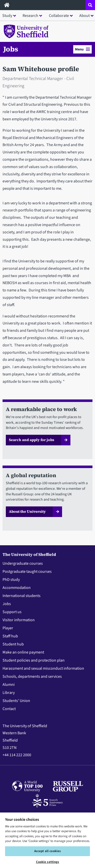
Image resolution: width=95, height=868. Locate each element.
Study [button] (7, 16)
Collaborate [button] (59, 16)
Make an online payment (23, 652)
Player (8, 628)
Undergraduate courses (23, 563)
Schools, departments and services (32, 676)
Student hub (13, 644)
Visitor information (19, 620)
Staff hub (10, 636)
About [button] (84, 16)
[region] (48, 840)
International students (22, 596)
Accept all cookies (48, 851)
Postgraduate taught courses (27, 572)
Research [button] (30, 16)
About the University (27, 511)
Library (9, 693)
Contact (9, 709)
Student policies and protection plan (34, 660)
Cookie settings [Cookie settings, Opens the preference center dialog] (48, 862)
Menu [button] (82, 49)
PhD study (11, 580)
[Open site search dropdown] (90, 5)
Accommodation (17, 588)
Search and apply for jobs (32, 440)
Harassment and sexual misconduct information (43, 668)
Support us (12, 612)
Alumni (9, 685)
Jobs (11, 49)
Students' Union (16, 701)
